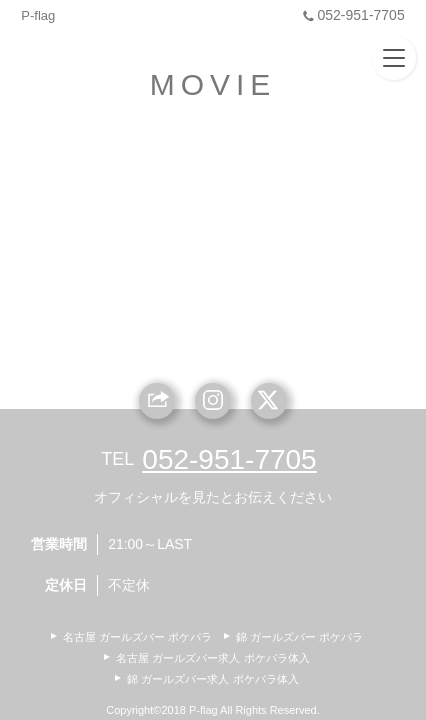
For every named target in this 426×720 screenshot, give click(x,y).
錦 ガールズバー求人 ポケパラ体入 (212, 679)
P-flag (38, 15)
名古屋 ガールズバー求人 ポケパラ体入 (212, 658)
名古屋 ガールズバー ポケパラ (137, 637)
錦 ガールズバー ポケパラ (299, 637)
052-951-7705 (351, 15)
